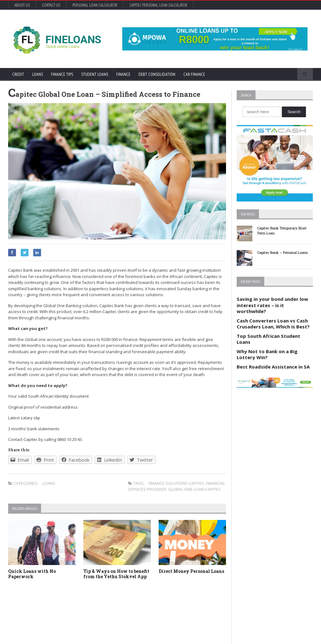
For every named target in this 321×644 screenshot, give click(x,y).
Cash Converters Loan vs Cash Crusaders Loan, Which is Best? (273, 324)
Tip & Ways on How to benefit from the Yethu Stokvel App (116, 574)
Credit (18, 74)
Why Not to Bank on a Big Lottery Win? (267, 354)
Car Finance (194, 74)
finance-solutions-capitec (176, 483)
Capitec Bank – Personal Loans (282, 252)
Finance (123, 74)
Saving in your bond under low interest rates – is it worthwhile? (272, 305)
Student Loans (95, 74)
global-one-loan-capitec (194, 489)
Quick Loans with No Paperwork (32, 574)
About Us (22, 5)
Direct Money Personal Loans (191, 571)
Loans (38, 74)
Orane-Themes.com (43, 631)
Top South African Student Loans (268, 339)
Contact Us (51, 5)
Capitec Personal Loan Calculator (158, 5)
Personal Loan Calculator (95, 5)
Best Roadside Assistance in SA (273, 367)
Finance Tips (62, 74)
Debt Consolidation (157, 74)
